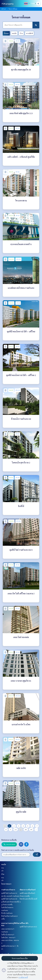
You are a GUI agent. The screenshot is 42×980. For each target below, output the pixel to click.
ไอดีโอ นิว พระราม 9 (8, 935)
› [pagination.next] (36, 829)
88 (26, 829)
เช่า (2, 871)
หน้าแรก (4, 9)
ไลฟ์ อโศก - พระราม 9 (8, 937)
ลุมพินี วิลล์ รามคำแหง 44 (9, 899)
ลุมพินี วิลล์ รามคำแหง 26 (9, 893)
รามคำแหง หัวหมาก (8, 890)
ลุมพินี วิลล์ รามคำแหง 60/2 (28, 927)
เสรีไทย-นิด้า (24, 923)
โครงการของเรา (6, 884)
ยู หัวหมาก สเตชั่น (7, 904)
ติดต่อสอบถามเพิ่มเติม (9, 840)
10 (16, 829)
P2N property (8, 4)
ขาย (3, 868)
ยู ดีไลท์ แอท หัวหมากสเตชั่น (10, 902)
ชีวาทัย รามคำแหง (7, 913)
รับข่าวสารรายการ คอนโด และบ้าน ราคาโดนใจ (18, 850)
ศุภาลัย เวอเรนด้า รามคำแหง (10, 896)
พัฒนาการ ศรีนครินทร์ (28, 890)
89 (31, 829)
